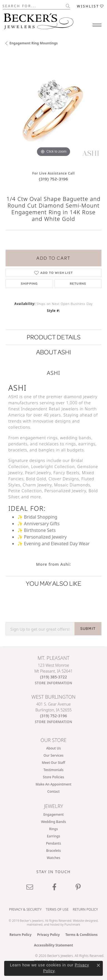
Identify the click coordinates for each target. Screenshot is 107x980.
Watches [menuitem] (53, 858)
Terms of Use (57, 909)
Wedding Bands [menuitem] (54, 822)
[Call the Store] (53, 677)
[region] (53, 110)
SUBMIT (88, 628)
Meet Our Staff (53, 763)
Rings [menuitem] (54, 829)
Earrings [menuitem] (54, 836)
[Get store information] (53, 683)
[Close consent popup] (98, 965)
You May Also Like (54, 583)
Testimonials (54, 770)
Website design (83, 920)
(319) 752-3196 (54, 179)
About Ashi (53, 352)
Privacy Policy (48, 935)
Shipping (29, 283)
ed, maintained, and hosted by (62, 922)
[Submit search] (68, 6)
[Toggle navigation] (97, 25)
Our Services (54, 755)
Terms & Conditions (81, 935)
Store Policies (53, 777)
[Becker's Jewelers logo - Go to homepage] (39, 20)
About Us (53, 748)
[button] (91, 6)
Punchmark (72, 924)
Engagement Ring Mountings (34, 43)
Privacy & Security (25, 909)
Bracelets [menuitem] (53, 851)
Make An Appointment (53, 784)
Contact (53, 791)
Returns (78, 283)
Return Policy (85, 909)
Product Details (54, 337)
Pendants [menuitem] (54, 843)
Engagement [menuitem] (53, 814)
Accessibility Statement (53, 945)
